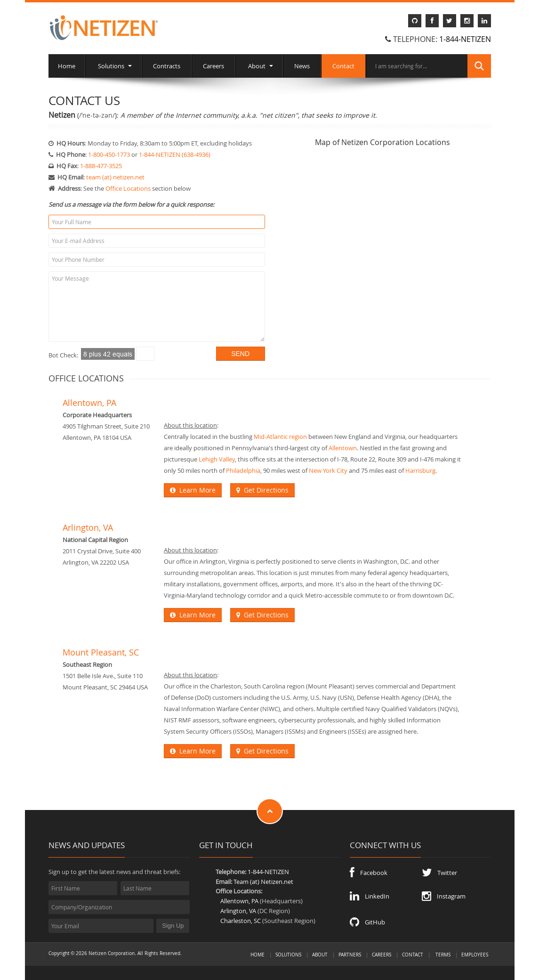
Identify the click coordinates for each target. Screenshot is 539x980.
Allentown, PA (89, 403)
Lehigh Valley (217, 459)
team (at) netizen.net (115, 177)
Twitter (439, 873)
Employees (475, 955)
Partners (350, 955)
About (259, 66)
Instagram (444, 896)
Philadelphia (243, 470)
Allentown (343, 448)
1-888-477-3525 (101, 166)
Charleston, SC (241, 921)
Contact (343, 66)
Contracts (167, 66)
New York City (328, 470)
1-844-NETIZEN (465, 39)
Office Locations (128, 188)
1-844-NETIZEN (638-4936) (175, 154)
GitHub (367, 922)
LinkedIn (370, 896)
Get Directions (262, 490)
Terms (443, 955)
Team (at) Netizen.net (263, 882)
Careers (213, 66)
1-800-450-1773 (109, 154)
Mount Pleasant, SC (101, 652)
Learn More (193, 490)
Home (67, 66)
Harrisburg (420, 470)
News (302, 66)
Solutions (113, 66)
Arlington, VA (88, 528)
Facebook (369, 873)
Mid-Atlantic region (280, 437)
